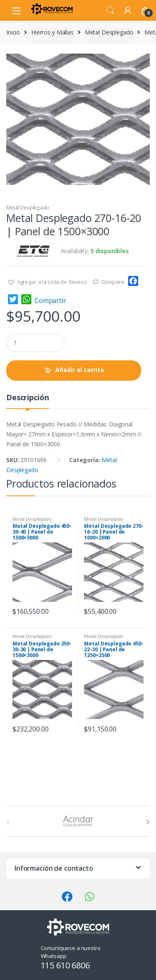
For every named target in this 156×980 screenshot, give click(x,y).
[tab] (27, 401)
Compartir (50, 300)
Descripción (27, 398)
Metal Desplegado (109, 32)
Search (110, 10)
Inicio (13, 32)
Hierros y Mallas (52, 32)
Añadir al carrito (80, 370)
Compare (113, 282)
